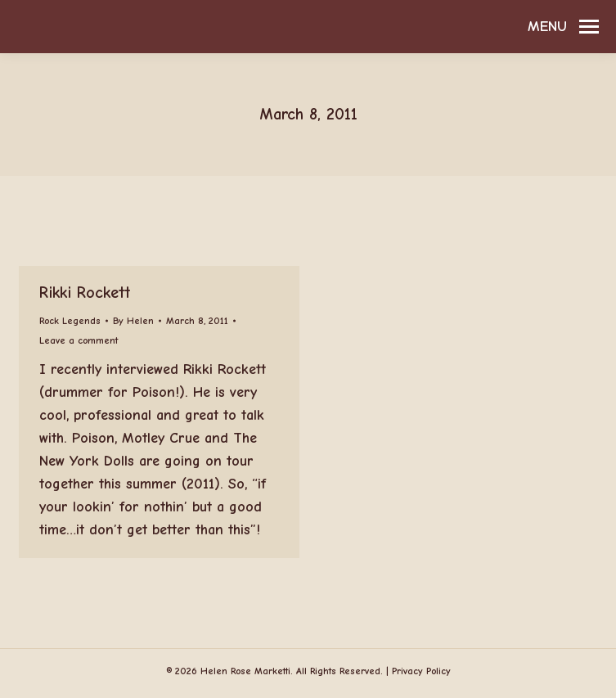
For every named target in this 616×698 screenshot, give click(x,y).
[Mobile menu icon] (563, 27)
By (133, 321)
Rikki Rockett (85, 293)
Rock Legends (70, 321)
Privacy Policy (421, 671)
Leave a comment (79, 340)
